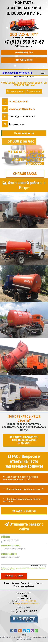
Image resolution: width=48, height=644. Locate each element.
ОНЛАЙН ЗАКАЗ (25, 174)
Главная (7, 583)
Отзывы (31, 583)
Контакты (40, 583)
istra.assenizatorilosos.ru (17, 73)
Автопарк (16, 583)
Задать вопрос (34, 91)
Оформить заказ (24, 60)
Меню (43, 72)
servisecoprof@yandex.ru (22, 109)
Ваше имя (5, 537)
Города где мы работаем (24, 586)
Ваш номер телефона (11, 546)
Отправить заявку (14, 576)
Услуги (23, 583)
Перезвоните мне (24, 53)
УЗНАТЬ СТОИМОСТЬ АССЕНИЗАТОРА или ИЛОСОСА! (24, 440)
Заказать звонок (15, 91)
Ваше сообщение (9, 554)
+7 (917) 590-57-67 (24, 42)
